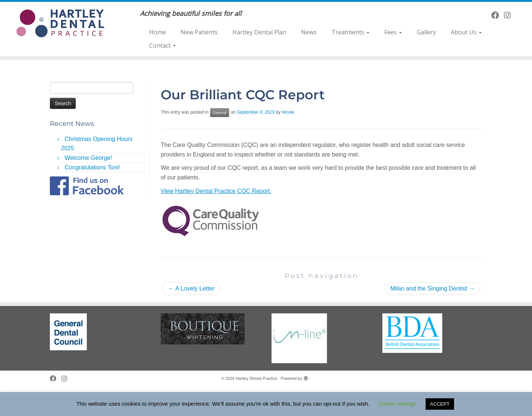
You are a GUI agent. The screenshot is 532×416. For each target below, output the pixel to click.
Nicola (288, 112)
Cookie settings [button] (398, 404)
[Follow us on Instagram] (510, 15)
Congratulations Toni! (92, 167)
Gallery (426, 32)
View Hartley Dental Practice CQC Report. (216, 191)
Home (158, 32)
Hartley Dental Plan (259, 32)
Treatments (350, 32)
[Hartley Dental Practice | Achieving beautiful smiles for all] (61, 23)
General (220, 113)
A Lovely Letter (191, 288)
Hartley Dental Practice (257, 378)
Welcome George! (88, 158)
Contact (163, 45)
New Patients (199, 32)
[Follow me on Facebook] (498, 15)
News (309, 32)
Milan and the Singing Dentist (432, 288)
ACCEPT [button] (440, 404)
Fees (393, 32)
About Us (466, 32)
